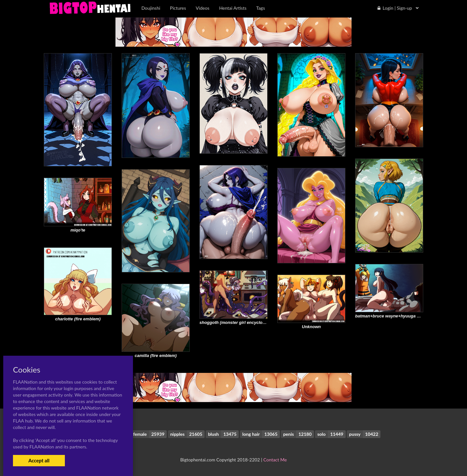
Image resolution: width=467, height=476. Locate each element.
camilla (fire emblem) (156, 356)
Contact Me (275, 460)
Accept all (39, 460)
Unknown (311, 327)
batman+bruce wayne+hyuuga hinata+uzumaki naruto (409, 316)
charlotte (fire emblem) (78, 319)
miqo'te (78, 230)
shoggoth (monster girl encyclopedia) (237, 322)
